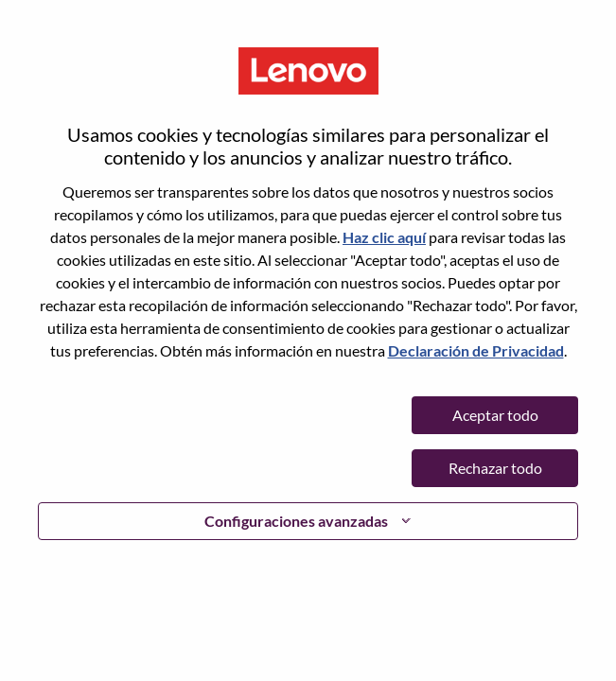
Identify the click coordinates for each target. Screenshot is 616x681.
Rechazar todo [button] (495, 468)
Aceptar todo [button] (495, 415)
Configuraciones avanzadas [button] (296, 521)
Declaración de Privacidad (476, 350)
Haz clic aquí (384, 237)
